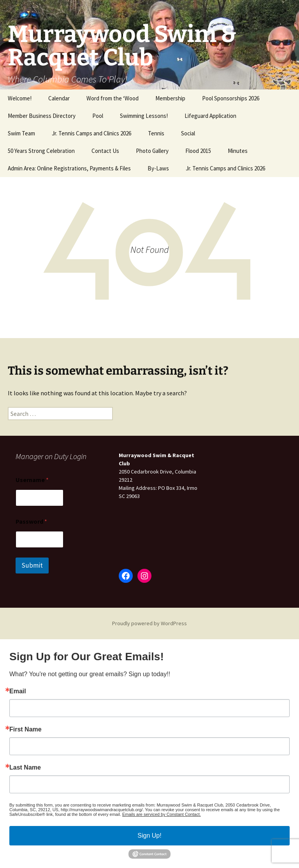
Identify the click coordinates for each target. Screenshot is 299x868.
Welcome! (20, 98)
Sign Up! (149, 836)
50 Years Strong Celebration (41, 151)
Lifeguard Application (210, 116)
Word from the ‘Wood (113, 98)
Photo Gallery (152, 151)
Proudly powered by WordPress (149, 623)
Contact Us (105, 151)
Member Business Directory (42, 116)
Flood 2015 (198, 151)
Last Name (25, 768)
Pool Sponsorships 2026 (231, 98)
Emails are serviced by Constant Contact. (162, 814)
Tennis (156, 133)
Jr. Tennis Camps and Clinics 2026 (91, 133)
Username (32, 480)
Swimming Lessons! (144, 116)
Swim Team (21, 133)
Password (31, 522)
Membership (170, 98)
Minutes (238, 151)
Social (188, 133)
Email (18, 691)
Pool (98, 116)
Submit (32, 565)
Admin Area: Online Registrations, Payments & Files (69, 168)
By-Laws (158, 168)
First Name (26, 729)
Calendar (59, 98)
